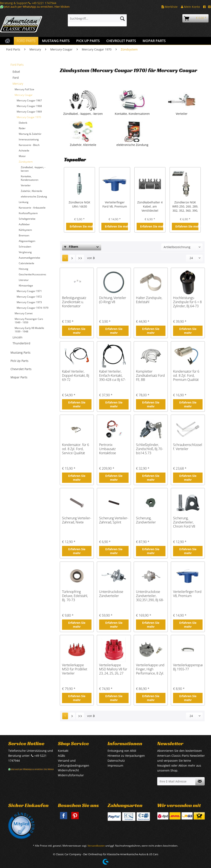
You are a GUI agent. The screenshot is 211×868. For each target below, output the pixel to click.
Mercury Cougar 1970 (29, 117)
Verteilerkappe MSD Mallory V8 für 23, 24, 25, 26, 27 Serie (113, 669)
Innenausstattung (29, 139)
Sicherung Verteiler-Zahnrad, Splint (114, 520)
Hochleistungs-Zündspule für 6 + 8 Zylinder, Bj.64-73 (187, 302)
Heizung (23, 269)
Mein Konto (190, 7)
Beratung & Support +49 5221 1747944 (28, 3)
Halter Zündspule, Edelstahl (149, 300)
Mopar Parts (19, 377)
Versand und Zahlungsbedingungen (74, 763)
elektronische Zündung (34, 196)
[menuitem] (97, 20)
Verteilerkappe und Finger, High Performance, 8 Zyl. (150, 669)
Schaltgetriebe (27, 219)
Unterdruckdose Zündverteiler (111, 594)
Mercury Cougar (24, 95)
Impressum (115, 765)
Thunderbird (21, 343)
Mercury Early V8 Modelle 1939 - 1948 (29, 330)
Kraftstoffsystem (28, 213)
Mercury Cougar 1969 (29, 112)
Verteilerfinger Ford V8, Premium (115, 204)
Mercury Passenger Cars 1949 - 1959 (29, 321)
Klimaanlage (26, 286)
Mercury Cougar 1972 (29, 297)
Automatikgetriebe (29, 258)
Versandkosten (96, 846)
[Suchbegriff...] (97, 18)
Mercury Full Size (24, 89)
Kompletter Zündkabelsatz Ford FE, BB (150, 375)
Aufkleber (24, 224)
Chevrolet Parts (21, 369)
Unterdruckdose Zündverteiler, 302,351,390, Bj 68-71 (150, 596)
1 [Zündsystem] (65, 258)
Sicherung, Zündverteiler (146, 520)
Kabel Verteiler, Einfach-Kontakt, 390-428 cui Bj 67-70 (112, 375)
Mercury (18, 84)
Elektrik (23, 123)
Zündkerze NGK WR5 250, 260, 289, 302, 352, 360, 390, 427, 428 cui (185, 206)
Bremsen (24, 235)
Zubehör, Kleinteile (32, 191)
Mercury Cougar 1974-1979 (33, 308)
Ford (16, 78)
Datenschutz (116, 761)
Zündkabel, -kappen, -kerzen (33, 169)
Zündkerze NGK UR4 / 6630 (79, 204)
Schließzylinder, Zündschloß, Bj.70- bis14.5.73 (149, 449)
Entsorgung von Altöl (122, 751)
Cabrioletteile (26, 263)
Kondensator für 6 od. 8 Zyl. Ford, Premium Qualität (186, 375)
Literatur (24, 280)
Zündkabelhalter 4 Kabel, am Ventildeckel (150, 206)
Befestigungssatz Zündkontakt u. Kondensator (74, 302)
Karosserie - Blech (29, 145)
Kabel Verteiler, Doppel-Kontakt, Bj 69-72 (76, 375)
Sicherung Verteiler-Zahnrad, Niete (77, 520)
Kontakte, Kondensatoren (30, 178)
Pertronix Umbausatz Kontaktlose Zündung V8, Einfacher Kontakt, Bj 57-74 (112, 449)
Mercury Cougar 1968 (29, 106)
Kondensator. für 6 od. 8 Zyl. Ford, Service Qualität (76, 449)
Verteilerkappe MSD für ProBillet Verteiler (75, 669)
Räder (22, 128)
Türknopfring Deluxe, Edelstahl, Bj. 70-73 (75, 596)
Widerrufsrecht (68, 770)
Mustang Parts (21, 352)
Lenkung (24, 202)
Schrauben (25, 247)
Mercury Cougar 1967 (29, 100)
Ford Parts (17, 65)
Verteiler (26, 185)
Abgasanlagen (27, 241)
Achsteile (24, 151)
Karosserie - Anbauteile (32, 208)
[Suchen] (122, 18)
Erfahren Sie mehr (81, 226)
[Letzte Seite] (80, 258)
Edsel (16, 72)
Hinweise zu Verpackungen (126, 756)
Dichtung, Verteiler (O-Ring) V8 (113, 300)
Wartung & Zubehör (30, 134)
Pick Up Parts (19, 361)
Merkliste (170, 7)
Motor (22, 156)
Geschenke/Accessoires (32, 274)
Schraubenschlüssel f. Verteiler (188, 447)
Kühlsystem (25, 230)
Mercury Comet (24, 313)
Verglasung (25, 252)
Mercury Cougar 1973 (29, 302)
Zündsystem (26, 162)
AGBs (62, 756)
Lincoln (18, 337)
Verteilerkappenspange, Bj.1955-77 (188, 667)
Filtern (71, 247)
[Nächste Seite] (72, 258)
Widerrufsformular (71, 775)
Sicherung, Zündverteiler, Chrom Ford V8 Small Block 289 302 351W (185, 522)
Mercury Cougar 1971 (29, 291)
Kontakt (63, 751)
